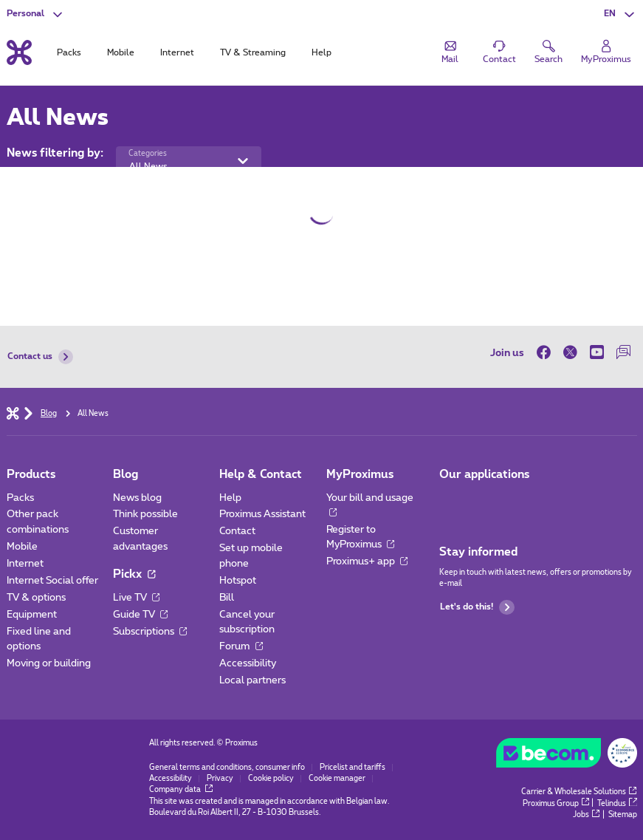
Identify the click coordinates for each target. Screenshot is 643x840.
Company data (181, 790)
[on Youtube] (597, 353)
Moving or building (49, 663)
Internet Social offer (52, 581)
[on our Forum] (624, 353)
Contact (237, 531)
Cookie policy (271, 779)
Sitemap (623, 815)
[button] (620, 14)
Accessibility (248, 663)
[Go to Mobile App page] (451, 502)
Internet (25, 564)
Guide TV (140, 615)
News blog (137, 498)
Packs (20, 498)
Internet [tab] (177, 52)
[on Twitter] (571, 353)
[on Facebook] (547, 353)
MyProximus (360, 475)
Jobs (586, 815)
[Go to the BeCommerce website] (567, 756)
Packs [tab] (69, 52)
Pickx (134, 574)
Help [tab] (321, 52)
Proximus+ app (367, 561)
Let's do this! (477, 607)
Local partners (252, 680)
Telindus (617, 804)
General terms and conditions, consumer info (227, 768)
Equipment (32, 615)
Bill (227, 598)
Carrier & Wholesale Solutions (579, 792)
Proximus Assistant (262, 514)
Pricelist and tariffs (353, 768)
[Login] (606, 52)
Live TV (136, 598)
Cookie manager (337, 779)
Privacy (220, 779)
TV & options (36, 598)
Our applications (484, 475)
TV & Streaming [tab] (253, 52)
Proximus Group (556, 804)
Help (230, 498)
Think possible (145, 514)
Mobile (22, 547)
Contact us (41, 357)
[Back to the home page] (19, 53)
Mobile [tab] (121, 52)
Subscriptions (150, 632)
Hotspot (238, 581)
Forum (241, 646)
